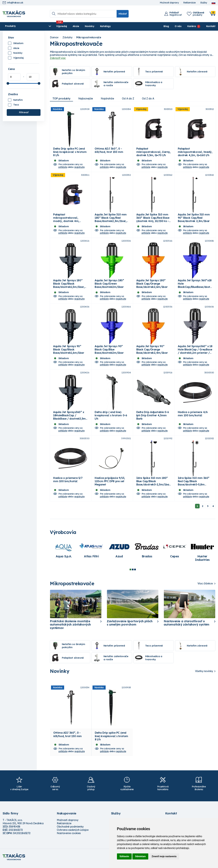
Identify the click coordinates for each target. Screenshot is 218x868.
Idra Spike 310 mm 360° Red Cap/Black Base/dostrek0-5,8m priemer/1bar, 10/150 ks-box (194, 488)
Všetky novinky (204, 675)
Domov (54, 37)
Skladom (18, 43)
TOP (62, 98)
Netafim (18, 100)
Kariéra (192, 26)
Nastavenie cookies (69, 837)
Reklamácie (189, 3)
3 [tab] (135, 573)
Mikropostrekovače (89, 37)
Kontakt (211, 26)
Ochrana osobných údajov (73, 833)
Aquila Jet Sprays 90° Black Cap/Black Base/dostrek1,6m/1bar (69, 352)
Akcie (67, 26)
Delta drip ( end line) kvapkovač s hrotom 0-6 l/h (111, 418)
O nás (178, 26)
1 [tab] (130, 573)
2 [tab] (133, 573)
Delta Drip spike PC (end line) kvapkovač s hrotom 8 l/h (70, 152)
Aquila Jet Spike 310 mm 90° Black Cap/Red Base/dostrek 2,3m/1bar (194, 219)
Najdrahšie (108, 98)
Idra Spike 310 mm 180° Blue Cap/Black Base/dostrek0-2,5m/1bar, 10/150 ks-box (154, 486)
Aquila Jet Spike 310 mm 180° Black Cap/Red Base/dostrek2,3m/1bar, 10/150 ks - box (111, 221)
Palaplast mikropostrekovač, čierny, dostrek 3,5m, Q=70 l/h (154, 152)
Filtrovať (24, 112)
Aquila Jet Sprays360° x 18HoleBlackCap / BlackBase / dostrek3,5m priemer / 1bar (69, 420)
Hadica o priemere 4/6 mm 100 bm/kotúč (193, 416)
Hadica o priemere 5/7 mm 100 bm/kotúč (68, 483)
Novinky (80, 26)
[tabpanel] (64, 553)
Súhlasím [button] (124, 856)
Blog (166, 26)
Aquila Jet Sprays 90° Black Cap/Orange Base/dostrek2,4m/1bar (152, 352)
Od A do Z (129, 98)
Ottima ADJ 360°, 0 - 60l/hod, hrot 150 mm (109, 151)
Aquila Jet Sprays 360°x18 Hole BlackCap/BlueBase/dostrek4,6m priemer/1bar (195, 287)
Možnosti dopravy (169, 3)
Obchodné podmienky (70, 830)
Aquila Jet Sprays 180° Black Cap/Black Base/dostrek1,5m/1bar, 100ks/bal (69, 287)
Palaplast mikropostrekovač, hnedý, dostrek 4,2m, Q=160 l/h (195, 152)
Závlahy (67, 37)
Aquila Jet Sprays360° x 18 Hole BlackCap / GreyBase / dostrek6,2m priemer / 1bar (195, 353)
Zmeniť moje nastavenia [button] (164, 856)
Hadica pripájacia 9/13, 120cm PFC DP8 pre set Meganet (110, 484)
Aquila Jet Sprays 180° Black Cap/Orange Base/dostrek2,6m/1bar (152, 285)
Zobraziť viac (58, 58)
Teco (16, 105)
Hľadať (123, 14)
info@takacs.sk (13, 3)
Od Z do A (149, 98)
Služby (204, 3)
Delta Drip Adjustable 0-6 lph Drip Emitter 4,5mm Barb (153, 418)
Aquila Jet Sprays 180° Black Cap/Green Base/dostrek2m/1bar (109, 285)
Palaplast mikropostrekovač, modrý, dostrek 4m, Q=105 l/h (66, 221)
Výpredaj (53, 26)
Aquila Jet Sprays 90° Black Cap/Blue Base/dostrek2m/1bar (109, 352)
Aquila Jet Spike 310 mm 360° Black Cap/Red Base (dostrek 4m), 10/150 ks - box (153, 221)
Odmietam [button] (140, 856)
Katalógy (96, 26)
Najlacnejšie (86, 98)
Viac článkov (205, 587)
